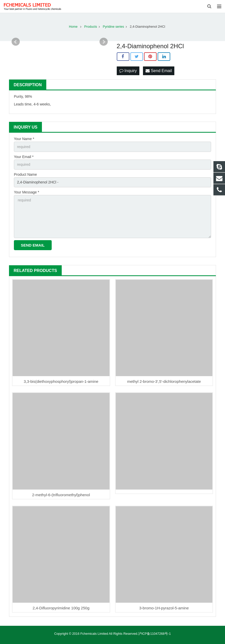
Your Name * (24, 139)
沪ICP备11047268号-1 (154, 634)
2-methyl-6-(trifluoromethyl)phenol (61, 495)
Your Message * (26, 192)
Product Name (25, 174)
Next (104, 42)
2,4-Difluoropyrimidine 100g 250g (61, 608)
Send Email (159, 71)
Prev (16, 42)
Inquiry (128, 71)
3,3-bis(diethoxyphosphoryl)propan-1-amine (61, 381)
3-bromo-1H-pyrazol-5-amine (164, 608)
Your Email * (24, 157)
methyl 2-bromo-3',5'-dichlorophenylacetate (164, 381)
